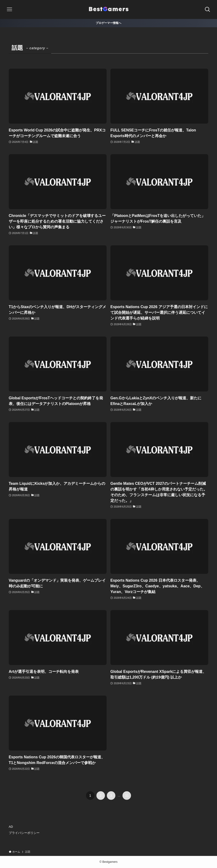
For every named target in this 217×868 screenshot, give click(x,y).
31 (127, 796)
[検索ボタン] (208, 9)
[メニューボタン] (9, 9)
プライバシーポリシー (24, 833)
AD (11, 827)
